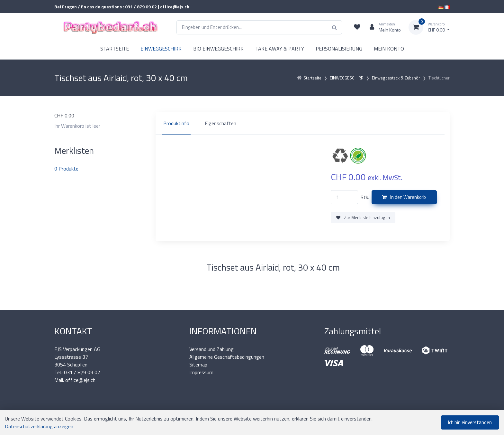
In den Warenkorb (404, 197)
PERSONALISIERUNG (339, 49)
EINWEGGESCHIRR (161, 49)
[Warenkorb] (429, 27)
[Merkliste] (357, 27)
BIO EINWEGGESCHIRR (218, 49)
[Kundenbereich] (383, 27)
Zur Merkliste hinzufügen (363, 217)
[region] (303, 123)
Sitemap (198, 365)
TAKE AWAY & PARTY (280, 49)
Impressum (201, 372)
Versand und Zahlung (212, 349)
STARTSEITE (115, 49)
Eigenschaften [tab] (221, 123)
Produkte (66, 169)
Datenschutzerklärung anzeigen (39, 426)
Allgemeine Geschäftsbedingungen (227, 357)
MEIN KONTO (389, 49)
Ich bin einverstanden (470, 422)
